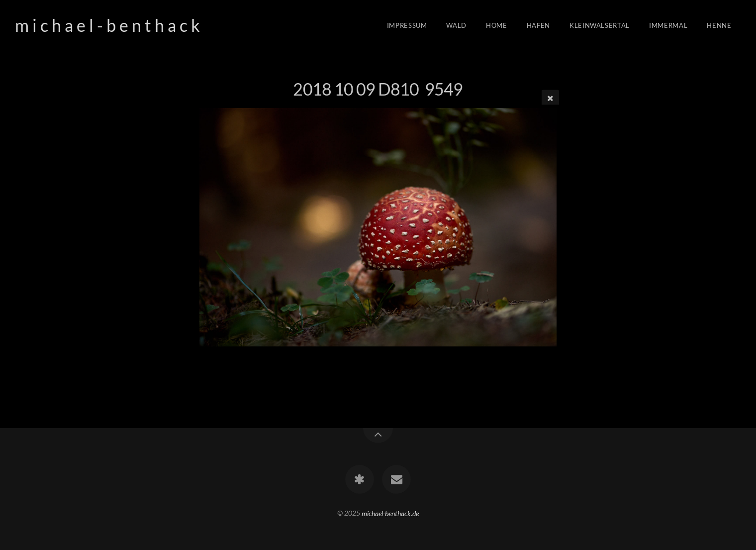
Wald (456, 25)
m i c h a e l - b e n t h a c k (107, 25)
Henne (719, 25)
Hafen (538, 25)
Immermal (668, 25)
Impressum (407, 25)
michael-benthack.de (390, 513)
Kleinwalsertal (600, 25)
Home (497, 25)
